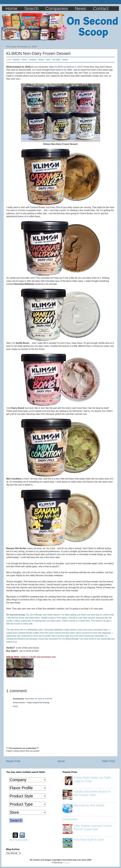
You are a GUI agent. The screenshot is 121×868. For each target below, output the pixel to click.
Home (11, 8)
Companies (57, 8)
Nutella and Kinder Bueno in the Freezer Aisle (92, 793)
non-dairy (56, 60)
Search (31, 8)
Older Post (108, 761)
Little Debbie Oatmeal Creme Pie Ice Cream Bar (93, 828)
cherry (24, 60)
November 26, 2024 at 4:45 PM (38, 699)
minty (48, 60)
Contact (101, 8)
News (81, 8)
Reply (15, 706)
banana (16, 60)
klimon (41, 60)
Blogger (66, 863)
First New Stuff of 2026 (89, 840)
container (33, 60)
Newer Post (13, 761)
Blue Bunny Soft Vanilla (89, 805)
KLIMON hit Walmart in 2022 (68, 67)
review (65, 60)
